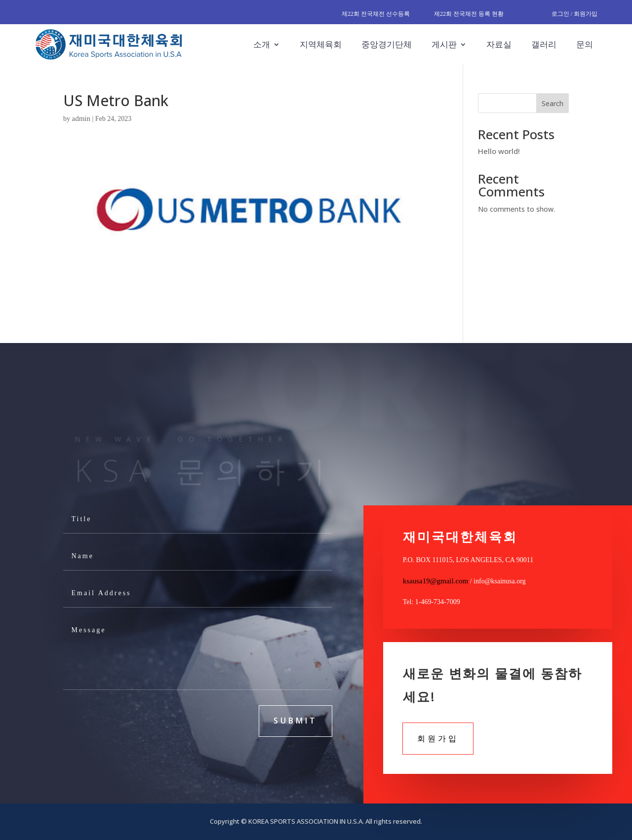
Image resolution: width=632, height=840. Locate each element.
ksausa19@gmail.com (436, 581)
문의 (585, 44)
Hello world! (499, 151)
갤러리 (544, 44)
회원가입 (438, 738)
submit (296, 721)
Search (553, 103)
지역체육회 (321, 44)
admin (81, 118)
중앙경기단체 (387, 44)
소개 (262, 44)
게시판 (444, 44)
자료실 (499, 44)
